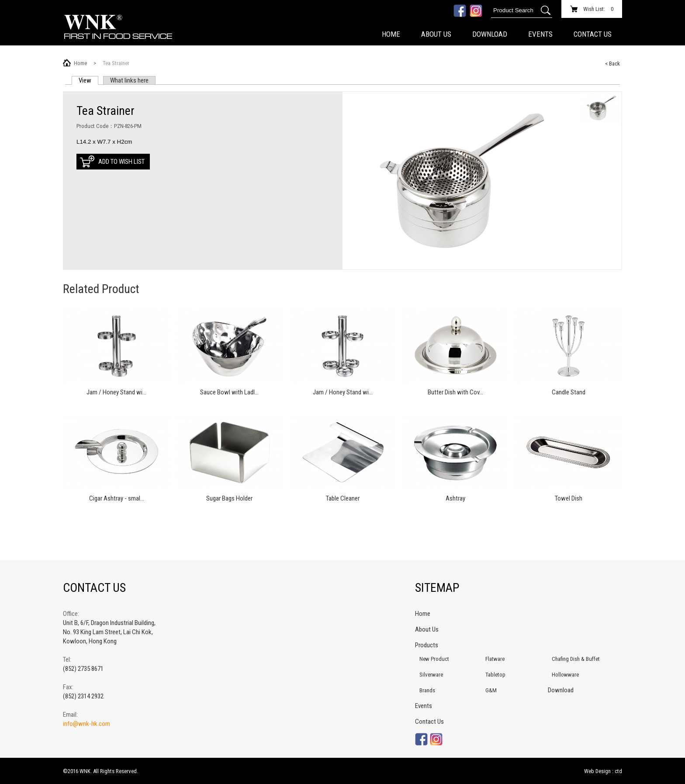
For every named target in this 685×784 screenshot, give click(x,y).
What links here (129, 80)
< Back (612, 64)
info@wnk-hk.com (86, 724)
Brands (427, 690)
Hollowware (565, 675)
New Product (434, 659)
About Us (436, 34)
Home (391, 34)
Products (427, 645)
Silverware (431, 675)
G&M (491, 690)
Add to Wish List (121, 162)
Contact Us (593, 34)
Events (540, 34)
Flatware (495, 659)
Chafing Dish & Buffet (576, 659)
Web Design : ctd (603, 771)
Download (490, 34)
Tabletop (495, 675)
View (88, 80)
